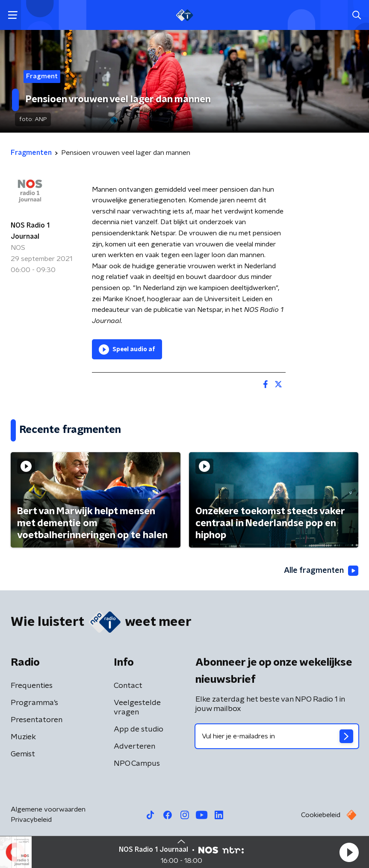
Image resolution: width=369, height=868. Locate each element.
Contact (128, 686)
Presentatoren (37, 720)
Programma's (34, 703)
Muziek (23, 737)
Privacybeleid (31, 820)
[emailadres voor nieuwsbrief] (277, 736)
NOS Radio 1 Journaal (30, 231)
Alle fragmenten (321, 571)
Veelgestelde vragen (137, 708)
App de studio (139, 729)
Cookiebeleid (321, 815)
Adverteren (134, 747)
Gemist (23, 754)
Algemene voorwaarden (48, 809)
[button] (349, 852)
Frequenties (32, 686)
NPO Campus (137, 764)
